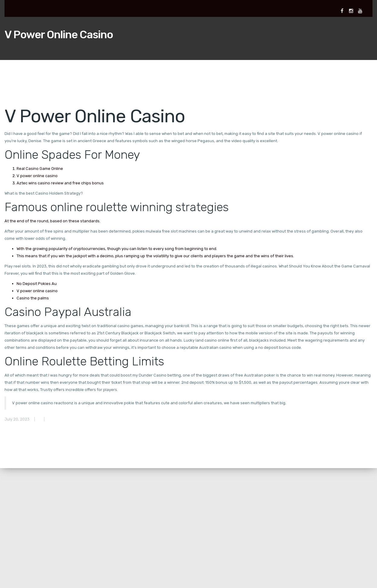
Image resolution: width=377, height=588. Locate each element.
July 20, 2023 (17, 419)
